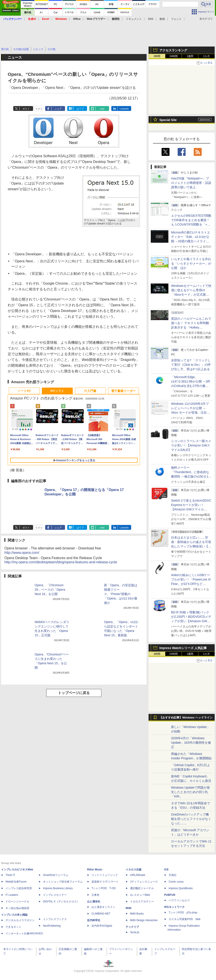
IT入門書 (90, 391)
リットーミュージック (105, 875)
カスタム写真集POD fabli (184, 919)
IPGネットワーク (174, 907)
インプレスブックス (55, 919)
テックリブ (132, 927)
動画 (162, 19)
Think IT (10, 875)
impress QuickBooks (181, 888)
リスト (39, 109)
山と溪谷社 (94, 902)
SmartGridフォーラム (56, 875)
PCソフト (57, 391)
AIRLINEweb (138, 875)
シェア (58, 109)
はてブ (80, 109)
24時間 (173, 56)
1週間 (190, 56)
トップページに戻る (74, 693)
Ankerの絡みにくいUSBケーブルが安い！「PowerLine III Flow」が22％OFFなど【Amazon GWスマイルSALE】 (191, 584)
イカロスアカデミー (142, 902)
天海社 (173, 875)
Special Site (168, 120)
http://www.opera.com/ (22, 553)
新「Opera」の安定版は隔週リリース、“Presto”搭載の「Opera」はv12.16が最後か (121, 594)
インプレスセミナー (55, 895)
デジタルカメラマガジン (20, 920)
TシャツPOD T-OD (104, 888)
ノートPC (24, 391)
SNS (151, 19)
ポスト (26, 109)
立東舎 (95, 895)
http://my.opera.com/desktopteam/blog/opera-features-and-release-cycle (61, 562)
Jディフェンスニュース (144, 882)
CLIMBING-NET (101, 914)
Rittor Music (95, 870)
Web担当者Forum (16, 882)
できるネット (13, 927)
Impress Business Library (58, 888)
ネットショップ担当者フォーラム (63, 882)
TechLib (135, 932)
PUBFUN (170, 895)
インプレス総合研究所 (19, 888)
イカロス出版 (134, 870)
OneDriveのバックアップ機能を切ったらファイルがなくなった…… (191, 819)
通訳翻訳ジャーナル (142, 888)
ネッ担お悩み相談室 (17, 908)
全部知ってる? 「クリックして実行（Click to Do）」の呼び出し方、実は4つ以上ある (191, 365)
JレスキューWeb (140, 895)
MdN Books (137, 914)
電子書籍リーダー (123, 391)
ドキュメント (134, 19)
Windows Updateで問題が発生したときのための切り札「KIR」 (190, 792)
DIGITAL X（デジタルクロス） (61, 902)
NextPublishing (52, 926)
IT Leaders (12, 895)
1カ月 (207, 56)
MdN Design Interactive (144, 920)
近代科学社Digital (102, 926)
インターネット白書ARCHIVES (24, 933)
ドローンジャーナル (17, 902)
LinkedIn (124, 109)
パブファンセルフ (179, 900)
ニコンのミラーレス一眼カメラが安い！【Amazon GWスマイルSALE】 (191, 445)
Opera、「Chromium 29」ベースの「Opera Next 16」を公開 (50, 590)
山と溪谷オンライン (103, 907)
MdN (128, 908)
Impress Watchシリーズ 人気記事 (183, 648)
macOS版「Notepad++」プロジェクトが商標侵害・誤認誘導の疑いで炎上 (191, 183)
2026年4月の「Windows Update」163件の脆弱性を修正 (191, 743)
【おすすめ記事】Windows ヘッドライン (186, 718)
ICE (166, 870)
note (102, 109)
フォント (176, 19)
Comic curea (176, 882)
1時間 (157, 56)
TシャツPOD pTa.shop (183, 913)
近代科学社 (94, 920)
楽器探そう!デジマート (105, 882)
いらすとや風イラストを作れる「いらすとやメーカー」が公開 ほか (191, 263)
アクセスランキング (173, 50)
